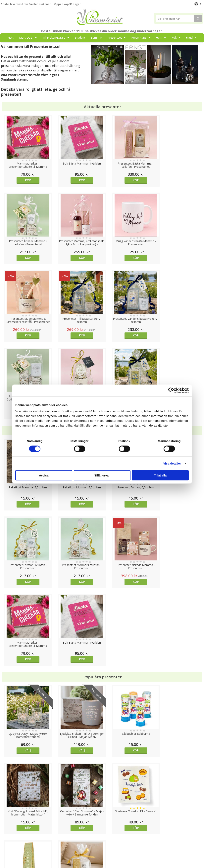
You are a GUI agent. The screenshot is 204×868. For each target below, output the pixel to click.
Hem (162, 37)
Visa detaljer (172, 463)
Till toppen (102, 811)
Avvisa (44, 475)
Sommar (96, 38)
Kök (177, 37)
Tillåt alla (160, 475)
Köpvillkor (7, 837)
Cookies (6, 825)
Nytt (11, 38)
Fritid (192, 37)
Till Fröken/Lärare (57, 37)
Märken (104, 46)
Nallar (5, 855)
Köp (26, 180)
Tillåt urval (102, 475)
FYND (119, 46)
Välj (26, 595)
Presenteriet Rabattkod (17, 849)
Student (80, 38)
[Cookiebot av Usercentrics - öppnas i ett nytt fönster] (171, 390)
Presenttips (142, 37)
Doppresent (9, 861)
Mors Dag (29, 37)
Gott (87, 46)
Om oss (6, 843)
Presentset (118, 37)
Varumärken (9, 831)
